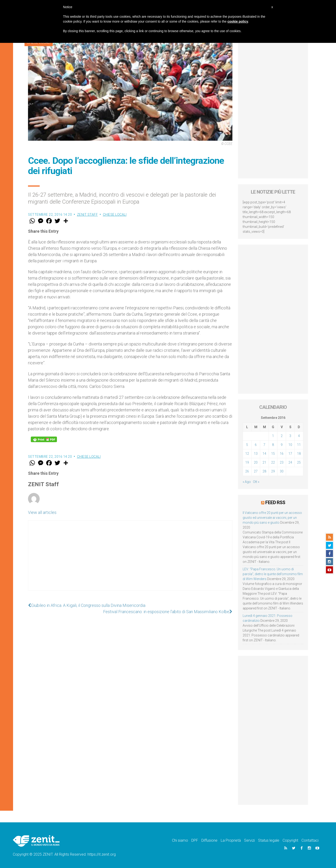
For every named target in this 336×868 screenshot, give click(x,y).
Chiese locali (115, 215)
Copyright (290, 840)
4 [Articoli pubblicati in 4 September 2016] (299, 436)
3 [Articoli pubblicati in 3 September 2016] (290, 436)
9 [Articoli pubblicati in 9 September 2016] (282, 445)
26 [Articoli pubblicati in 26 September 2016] (247, 471)
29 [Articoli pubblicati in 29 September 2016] (273, 471)
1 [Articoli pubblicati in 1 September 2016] (273, 436)
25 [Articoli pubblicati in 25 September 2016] (299, 462)
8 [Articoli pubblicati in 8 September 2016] (273, 445)
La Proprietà (231, 840)
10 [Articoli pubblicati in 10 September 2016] (290, 445)
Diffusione (209, 840)
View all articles (42, 512)
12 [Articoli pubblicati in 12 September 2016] (247, 454)
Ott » (256, 482)
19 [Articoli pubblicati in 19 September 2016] (247, 462)
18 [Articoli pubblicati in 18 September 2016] (299, 454)
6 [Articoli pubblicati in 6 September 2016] (256, 445)
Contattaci (310, 840)
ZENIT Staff (87, 215)
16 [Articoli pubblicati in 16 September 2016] (282, 454)
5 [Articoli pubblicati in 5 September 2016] (247, 445)
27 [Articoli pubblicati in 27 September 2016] (256, 471)
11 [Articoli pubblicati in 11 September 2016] (299, 445)
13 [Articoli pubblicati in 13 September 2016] (256, 454)
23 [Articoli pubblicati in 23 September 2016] (282, 462)
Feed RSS (275, 502)
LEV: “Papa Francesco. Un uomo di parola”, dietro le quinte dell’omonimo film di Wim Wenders (273, 574)
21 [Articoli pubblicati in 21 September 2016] (264, 462)
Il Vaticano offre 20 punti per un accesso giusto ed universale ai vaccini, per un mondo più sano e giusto (272, 518)
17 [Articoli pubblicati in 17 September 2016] (290, 454)
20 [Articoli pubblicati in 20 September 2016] (256, 462)
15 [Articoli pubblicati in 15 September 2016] (273, 454)
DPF (195, 840)
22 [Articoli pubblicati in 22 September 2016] (273, 462)
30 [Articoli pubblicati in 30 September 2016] (282, 471)
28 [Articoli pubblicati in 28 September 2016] (264, 471)
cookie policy (238, 21)
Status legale (269, 840)
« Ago (247, 482)
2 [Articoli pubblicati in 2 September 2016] (282, 436)
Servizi (249, 840)
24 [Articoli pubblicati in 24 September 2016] (290, 462)
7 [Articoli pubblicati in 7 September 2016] (264, 445)
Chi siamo (180, 840)
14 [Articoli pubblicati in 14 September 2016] (264, 454)
